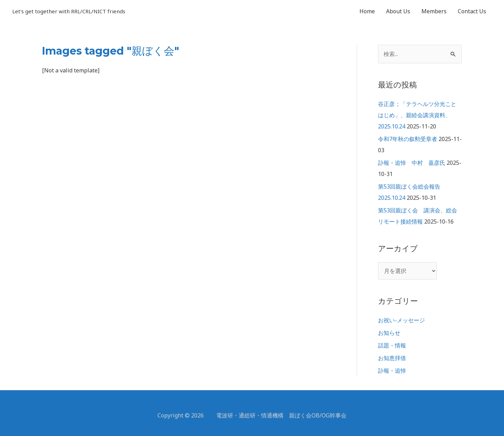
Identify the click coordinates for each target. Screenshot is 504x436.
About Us (398, 11)
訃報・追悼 (392, 371)
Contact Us (472, 11)
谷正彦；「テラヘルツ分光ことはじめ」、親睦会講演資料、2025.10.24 (417, 115)
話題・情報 (392, 345)
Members (434, 11)
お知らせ (389, 333)
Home (367, 11)
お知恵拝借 (392, 358)
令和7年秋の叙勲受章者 (408, 139)
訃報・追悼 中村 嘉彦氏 (412, 163)
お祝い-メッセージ (401, 320)
